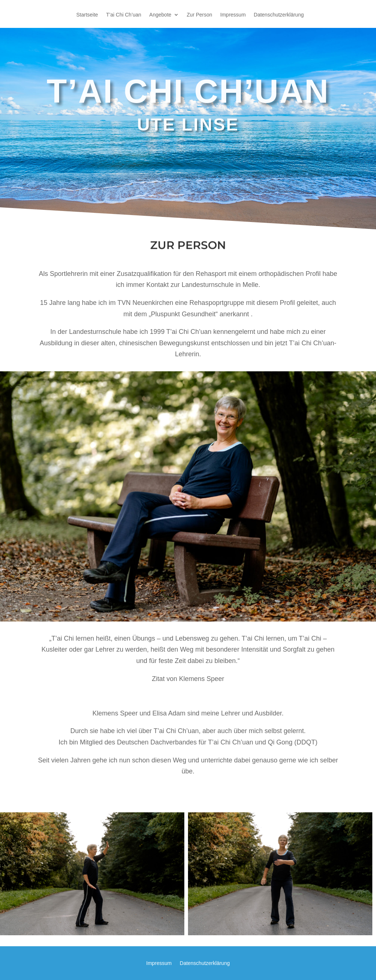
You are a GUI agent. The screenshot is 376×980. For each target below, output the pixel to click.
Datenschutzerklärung (279, 15)
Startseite (87, 15)
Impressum (233, 15)
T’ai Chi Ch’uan (124, 15)
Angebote (160, 15)
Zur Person (200, 15)
